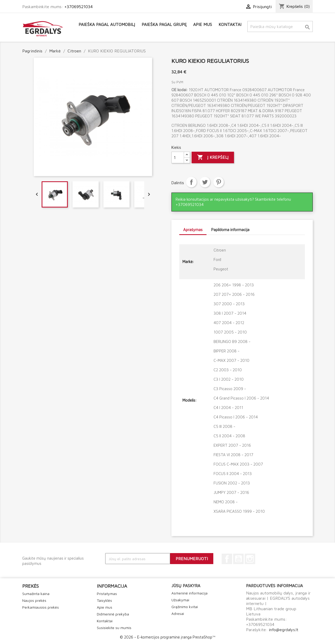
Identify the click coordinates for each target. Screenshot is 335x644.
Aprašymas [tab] (193, 230)
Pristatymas (107, 594)
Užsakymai (180, 600)
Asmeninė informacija (189, 593)
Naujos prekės (34, 600)
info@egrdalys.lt (284, 630)
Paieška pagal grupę (164, 24)
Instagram (250, 559)
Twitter (205, 182)
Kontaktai (230, 24)
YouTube (238, 559)
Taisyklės (104, 600)
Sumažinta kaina (36, 594)
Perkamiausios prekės (41, 607)
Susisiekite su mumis (114, 628)
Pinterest (219, 182)
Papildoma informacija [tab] (230, 230)
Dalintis (191, 182)
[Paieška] (280, 26)
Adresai (178, 613)
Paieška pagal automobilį (107, 24)
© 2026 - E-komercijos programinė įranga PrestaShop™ (167, 637)
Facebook (227, 559)
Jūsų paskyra (186, 586)
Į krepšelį (213, 157)
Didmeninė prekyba (113, 614)
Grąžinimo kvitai (185, 607)
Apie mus (203, 24)
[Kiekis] (178, 157)
